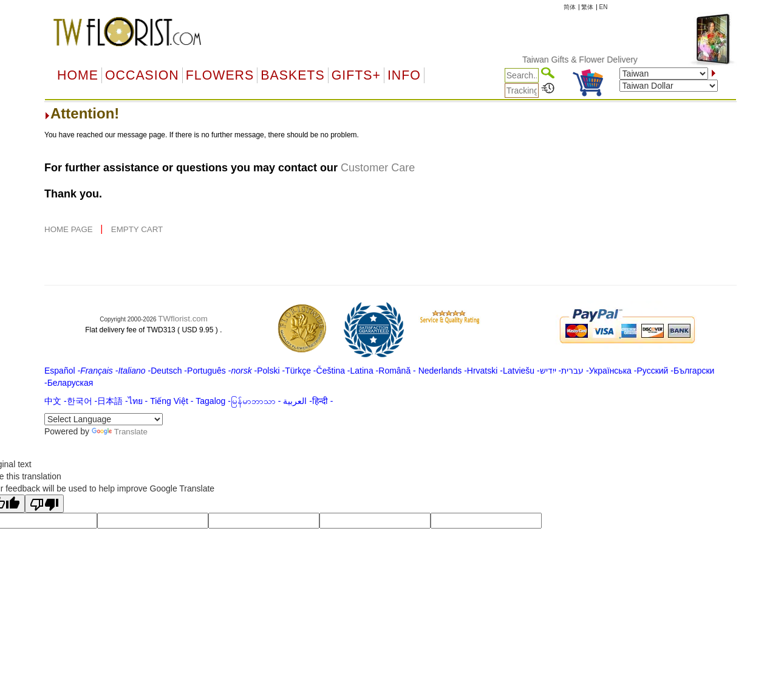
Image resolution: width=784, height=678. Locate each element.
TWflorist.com (182, 319)
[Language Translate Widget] (104, 419)
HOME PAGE (70, 229)
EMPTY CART (137, 229)
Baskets (292, 75)
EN (604, 7)
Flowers (220, 75)
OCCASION (142, 75)
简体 (570, 7)
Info (404, 75)
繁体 (587, 7)
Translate (120, 432)
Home (78, 75)
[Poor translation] (44, 504)
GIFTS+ (356, 75)
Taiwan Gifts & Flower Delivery (587, 60)
